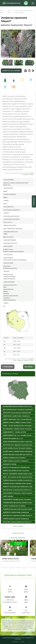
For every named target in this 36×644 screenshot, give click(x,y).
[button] (8, 63)
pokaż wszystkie (18, 526)
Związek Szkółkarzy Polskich (28, 174)
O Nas (22, 642)
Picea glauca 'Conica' (10, 602)
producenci (34, 201)
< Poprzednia (8, 367)
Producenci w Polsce (10, 374)
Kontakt (15, 642)
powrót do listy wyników (11, 71)
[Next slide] (33, 63)
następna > (29, 367)
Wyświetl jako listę (18, 533)
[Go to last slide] (4, 63)
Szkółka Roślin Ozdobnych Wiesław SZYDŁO (24, 360)
